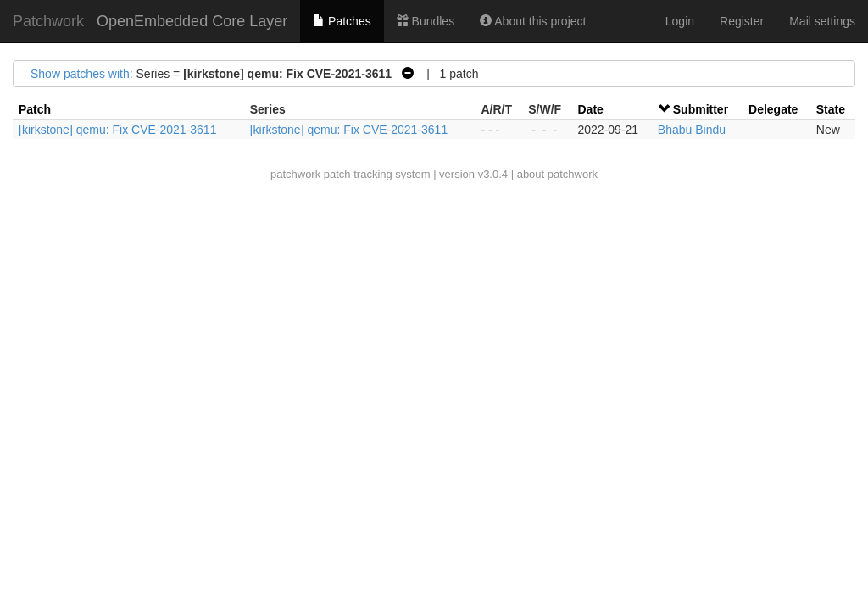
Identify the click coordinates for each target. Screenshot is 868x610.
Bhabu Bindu (692, 130)
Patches (342, 21)
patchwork (295, 174)
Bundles (426, 21)
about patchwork (557, 174)
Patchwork (48, 21)
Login (680, 21)
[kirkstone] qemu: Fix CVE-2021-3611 (117, 130)
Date (590, 109)
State (831, 109)
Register (742, 21)
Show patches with (80, 74)
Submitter (701, 109)
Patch (35, 109)
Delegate (773, 109)
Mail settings (822, 21)
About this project (533, 21)
